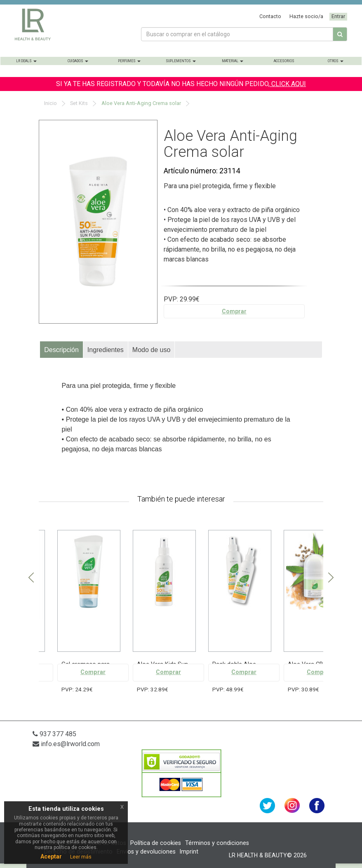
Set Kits (78, 103)
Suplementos (181, 61)
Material (233, 61)
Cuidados (78, 61)
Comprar (234, 311)
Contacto (270, 16)
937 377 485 (54, 734)
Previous (31, 578)
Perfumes (129, 61)
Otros (336, 61)
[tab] (62, 350)
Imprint (189, 852)
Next (331, 578)
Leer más (81, 857)
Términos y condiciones (217, 843)
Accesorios (284, 61)
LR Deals (26, 61)
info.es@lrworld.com (66, 744)
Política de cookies (156, 843)
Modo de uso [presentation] (152, 350)
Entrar (338, 16)
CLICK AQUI (288, 84)
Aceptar (51, 856)
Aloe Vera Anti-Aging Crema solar (141, 103)
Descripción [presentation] (61, 350)
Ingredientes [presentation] (106, 350)
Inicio (50, 103)
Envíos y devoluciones (146, 852)
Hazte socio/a (306, 16)
